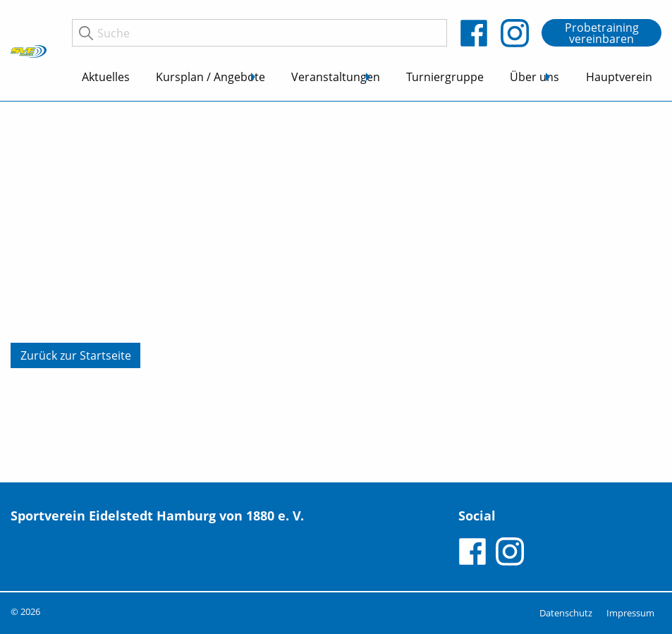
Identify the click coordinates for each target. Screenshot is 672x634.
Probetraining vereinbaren (602, 33)
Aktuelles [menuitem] (106, 77)
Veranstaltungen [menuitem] (336, 77)
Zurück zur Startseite (76, 355)
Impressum (630, 613)
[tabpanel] (336, 292)
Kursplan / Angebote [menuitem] (210, 77)
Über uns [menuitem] (534, 77)
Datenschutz (566, 613)
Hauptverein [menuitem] (619, 77)
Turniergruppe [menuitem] (445, 77)
